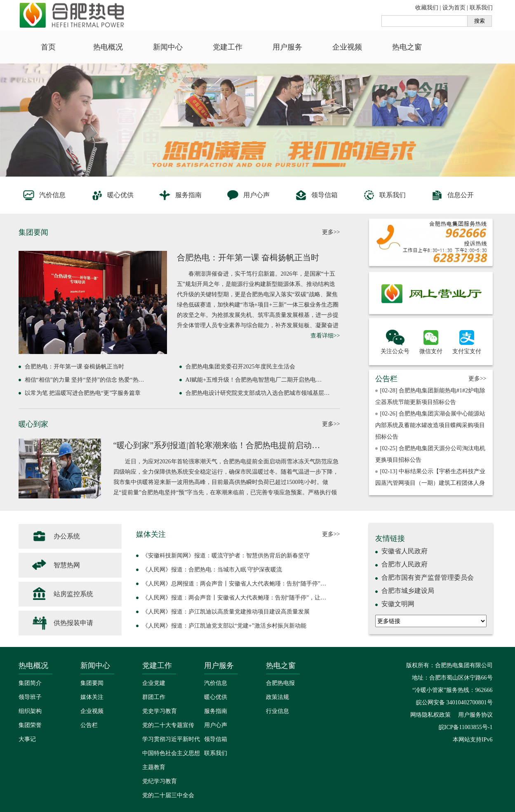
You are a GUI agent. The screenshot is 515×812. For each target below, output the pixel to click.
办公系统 (55, 536)
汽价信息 (44, 195)
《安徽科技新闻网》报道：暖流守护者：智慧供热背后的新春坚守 (226, 556)
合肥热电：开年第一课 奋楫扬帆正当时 (248, 257)
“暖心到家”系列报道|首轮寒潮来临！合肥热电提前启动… (217, 445)
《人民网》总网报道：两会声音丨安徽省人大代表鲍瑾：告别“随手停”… (234, 584)
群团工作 (154, 697)
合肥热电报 (280, 683)
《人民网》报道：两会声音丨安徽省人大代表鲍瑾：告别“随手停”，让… (234, 598)
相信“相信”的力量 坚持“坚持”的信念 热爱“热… (85, 380)
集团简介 (30, 683)
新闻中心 (168, 47)
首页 (48, 47)
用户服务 (287, 47)
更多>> (331, 232)
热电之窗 (407, 47)
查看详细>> (325, 336)
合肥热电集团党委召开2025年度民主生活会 (240, 367)
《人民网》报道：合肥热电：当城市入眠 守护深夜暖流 (212, 570)
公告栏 (89, 725)
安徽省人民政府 (404, 551)
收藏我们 (427, 8)
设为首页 (454, 8)
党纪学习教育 (160, 781)
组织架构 (30, 711)
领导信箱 (316, 195)
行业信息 (277, 711)
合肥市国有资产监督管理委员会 (428, 577)
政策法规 (277, 697)
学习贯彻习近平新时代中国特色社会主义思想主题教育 (171, 753)
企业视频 (347, 47)
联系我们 (481, 8)
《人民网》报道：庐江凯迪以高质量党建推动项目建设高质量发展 (226, 612)
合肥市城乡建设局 (408, 591)
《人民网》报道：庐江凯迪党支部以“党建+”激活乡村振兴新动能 (224, 626)
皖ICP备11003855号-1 (466, 727)
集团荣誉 (30, 725)
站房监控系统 (62, 594)
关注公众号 (395, 341)
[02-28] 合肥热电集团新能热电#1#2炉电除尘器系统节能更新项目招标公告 (430, 396)
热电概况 (108, 47)
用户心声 (248, 195)
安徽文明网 (398, 604)
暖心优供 (112, 195)
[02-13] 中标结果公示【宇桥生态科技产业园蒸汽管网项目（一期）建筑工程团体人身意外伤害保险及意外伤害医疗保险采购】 (430, 483)
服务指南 (180, 195)
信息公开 (452, 195)
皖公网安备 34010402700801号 (454, 702)
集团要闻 (92, 683)
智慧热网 (55, 565)
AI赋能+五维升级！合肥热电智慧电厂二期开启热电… (254, 380)
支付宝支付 (467, 341)
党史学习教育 (160, 711)
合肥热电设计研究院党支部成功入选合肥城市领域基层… (258, 393)
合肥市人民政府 (404, 564)
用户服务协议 (475, 715)
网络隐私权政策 (430, 715)
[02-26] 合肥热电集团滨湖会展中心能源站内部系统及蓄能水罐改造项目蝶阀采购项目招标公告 (430, 425)
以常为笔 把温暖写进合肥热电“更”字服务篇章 (83, 393)
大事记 (27, 739)
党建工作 (228, 47)
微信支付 (431, 341)
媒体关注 (92, 697)
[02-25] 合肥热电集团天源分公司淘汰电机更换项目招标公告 (430, 454)
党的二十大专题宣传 (168, 725)
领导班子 (30, 697)
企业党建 (154, 683)
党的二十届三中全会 (168, 795)
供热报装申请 (62, 623)
